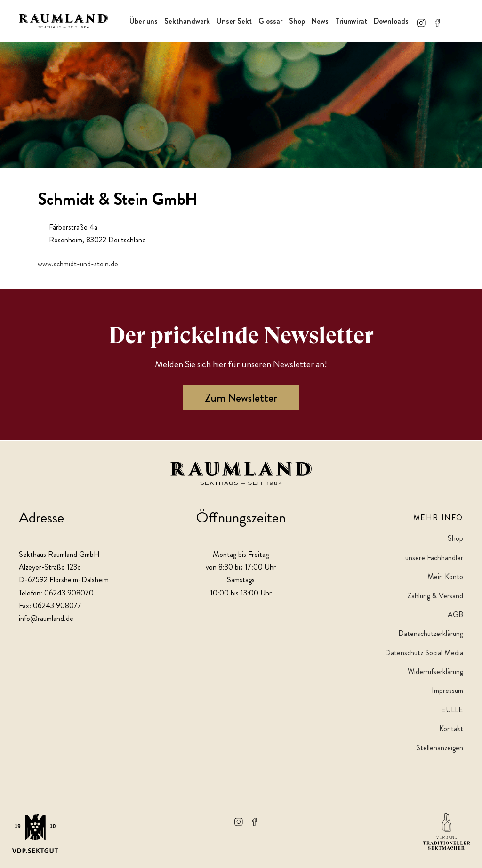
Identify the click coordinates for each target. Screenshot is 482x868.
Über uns (144, 21)
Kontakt (451, 728)
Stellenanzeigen (440, 748)
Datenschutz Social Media (424, 653)
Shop (297, 21)
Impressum (447, 691)
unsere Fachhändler (434, 558)
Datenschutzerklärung (431, 634)
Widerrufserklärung (435, 671)
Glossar (270, 21)
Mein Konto (445, 576)
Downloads (391, 21)
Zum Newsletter (241, 399)
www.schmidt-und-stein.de (78, 265)
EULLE (452, 710)
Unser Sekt (234, 21)
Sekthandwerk (187, 21)
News (320, 21)
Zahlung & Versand (435, 596)
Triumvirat (351, 21)
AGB (455, 615)
